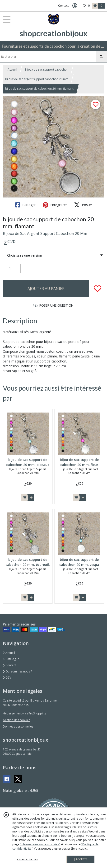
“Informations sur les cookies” (40, 844)
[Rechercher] (101, 57)
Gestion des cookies (16, 720)
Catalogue (11, 659)
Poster (83, 205)
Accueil (12, 70)
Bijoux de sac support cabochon (47, 70)
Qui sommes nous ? (17, 671)
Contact (63, 6)
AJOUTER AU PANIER (46, 289)
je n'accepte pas (27, 859)
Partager (25, 205)
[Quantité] (12, 269)
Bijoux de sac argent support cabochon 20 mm (37, 79)
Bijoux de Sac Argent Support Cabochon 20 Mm (45, 233)
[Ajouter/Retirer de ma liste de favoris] (98, 289)
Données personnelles (18, 726)
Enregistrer (55, 205)
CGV (7, 678)
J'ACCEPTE (81, 859)
